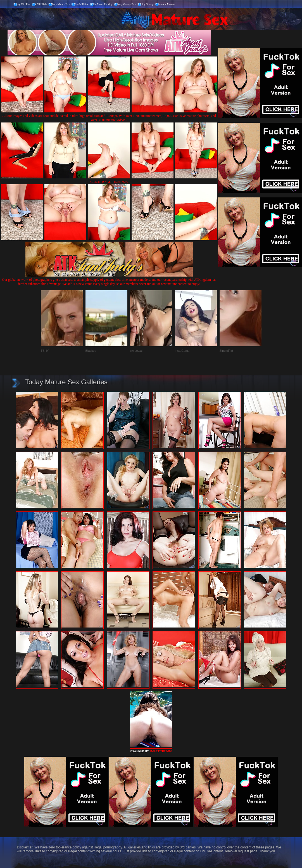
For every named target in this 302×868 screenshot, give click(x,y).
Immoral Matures (167, 4)
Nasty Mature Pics (60, 4)
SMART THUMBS (161, 751)
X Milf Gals (41, 4)
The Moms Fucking (102, 4)
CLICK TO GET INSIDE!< (109, 182)
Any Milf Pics (23, 4)
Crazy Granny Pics (126, 4)
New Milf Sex (81, 4)
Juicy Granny (147, 4)
